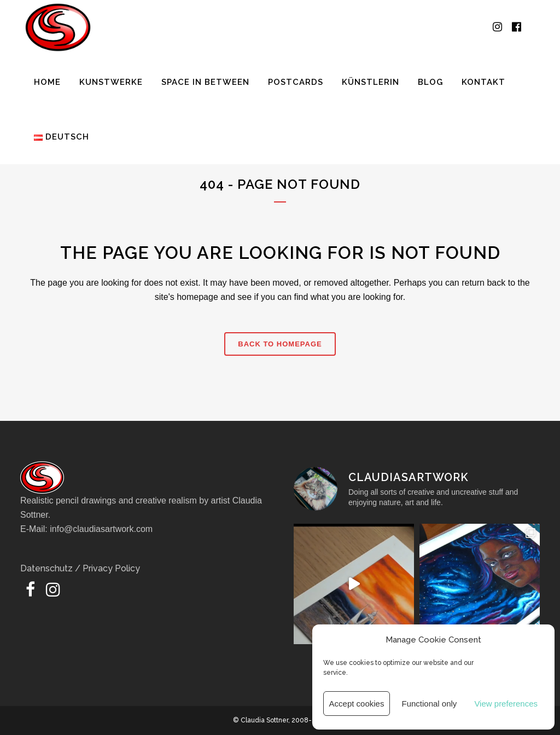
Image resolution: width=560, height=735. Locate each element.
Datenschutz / (51, 568)
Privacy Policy (111, 568)
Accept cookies (357, 704)
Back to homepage (280, 344)
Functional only (429, 704)
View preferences (506, 704)
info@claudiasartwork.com (101, 529)
